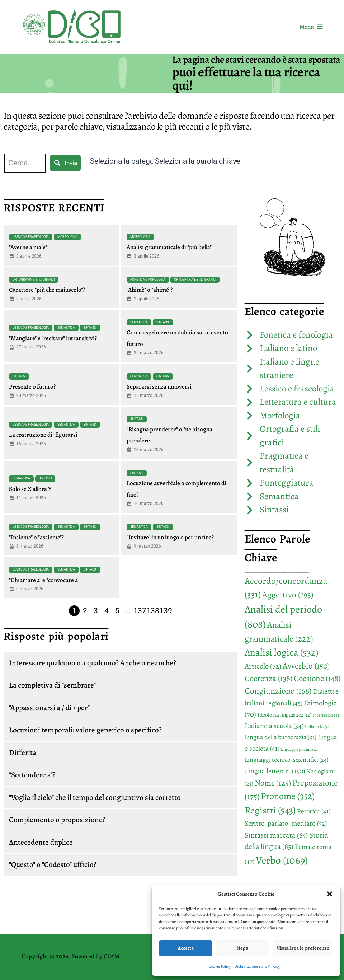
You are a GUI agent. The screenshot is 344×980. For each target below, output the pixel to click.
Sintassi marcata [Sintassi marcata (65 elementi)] (276, 835)
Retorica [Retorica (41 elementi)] (314, 811)
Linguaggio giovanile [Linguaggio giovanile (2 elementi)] (299, 749)
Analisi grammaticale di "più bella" (169, 247)
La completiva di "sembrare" (52, 685)
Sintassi (90, 328)
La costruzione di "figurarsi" (44, 435)
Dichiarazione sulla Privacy (257, 966)
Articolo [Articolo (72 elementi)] (263, 666)
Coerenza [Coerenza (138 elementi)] (268, 678)
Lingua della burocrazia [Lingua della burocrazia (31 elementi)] (281, 737)
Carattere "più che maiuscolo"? (47, 290)
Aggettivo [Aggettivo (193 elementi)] (288, 595)
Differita (23, 752)
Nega (242, 948)
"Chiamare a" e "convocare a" (44, 580)
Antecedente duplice (41, 842)
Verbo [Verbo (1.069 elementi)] (282, 860)
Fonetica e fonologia (148, 280)
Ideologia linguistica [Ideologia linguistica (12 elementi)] (284, 715)
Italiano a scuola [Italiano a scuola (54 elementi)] (274, 726)
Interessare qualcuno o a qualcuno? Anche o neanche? (93, 663)
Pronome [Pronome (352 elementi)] (288, 796)
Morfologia (67, 237)
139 (166, 611)
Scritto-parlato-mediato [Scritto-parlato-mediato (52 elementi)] (286, 823)
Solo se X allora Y (30, 489)
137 (140, 611)
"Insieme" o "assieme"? (36, 537)
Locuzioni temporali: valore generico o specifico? (85, 730)
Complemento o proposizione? (57, 820)
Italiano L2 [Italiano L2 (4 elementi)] (317, 727)
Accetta (186, 948)
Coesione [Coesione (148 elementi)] (317, 678)
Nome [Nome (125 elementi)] (273, 783)
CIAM (112, 956)
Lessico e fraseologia (31, 237)
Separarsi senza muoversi (159, 387)
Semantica (66, 328)
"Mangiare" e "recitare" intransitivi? (53, 338)
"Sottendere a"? (32, 775)
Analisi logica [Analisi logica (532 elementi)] (281, 652)
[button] (330, 894)
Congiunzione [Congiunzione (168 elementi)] (278, 691)
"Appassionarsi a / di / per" (49, 708)
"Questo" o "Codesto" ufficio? (53, 864)
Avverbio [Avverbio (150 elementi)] (306, 666)
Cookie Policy (220, 966)
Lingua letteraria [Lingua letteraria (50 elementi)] (275, 771)
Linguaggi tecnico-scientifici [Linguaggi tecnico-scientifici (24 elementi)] (287, 760)
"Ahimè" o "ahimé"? (150, 290)
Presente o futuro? (32, 387)
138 (153, 611)
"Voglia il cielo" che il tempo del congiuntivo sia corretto (95, 797)
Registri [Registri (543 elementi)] (270, 810)
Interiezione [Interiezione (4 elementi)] (327, 715)
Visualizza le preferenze (303, 948)
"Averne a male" (28, 247)
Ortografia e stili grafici (34, 280)
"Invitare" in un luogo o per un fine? (170, 537)
